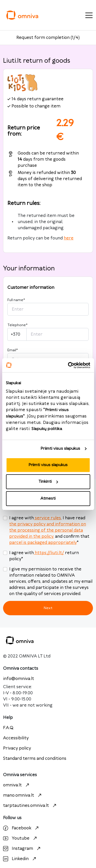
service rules (47, 518)
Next (48, 608)
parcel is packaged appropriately (43, 543)
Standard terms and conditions (35, 759)
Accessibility (16, 738)
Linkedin (20, 859)
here (69, 238)
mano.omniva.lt (23, 795)
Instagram (22, 849)
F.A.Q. (9, 728)
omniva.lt (17, 785)
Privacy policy (17, 748)
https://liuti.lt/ (49, 553)
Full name (16, 300)
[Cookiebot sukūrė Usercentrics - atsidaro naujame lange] (68, 365)
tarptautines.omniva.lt (30, 806)
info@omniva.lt (19, 679)
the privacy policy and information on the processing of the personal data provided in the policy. (48, 530)
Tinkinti (48, 482)
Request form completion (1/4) (48, 38)
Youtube (21, 838)
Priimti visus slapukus (60, 449)
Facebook (22, 828)
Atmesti (48, 498)
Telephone (17, 325)
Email (13, 350)
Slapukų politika (47, 429)
